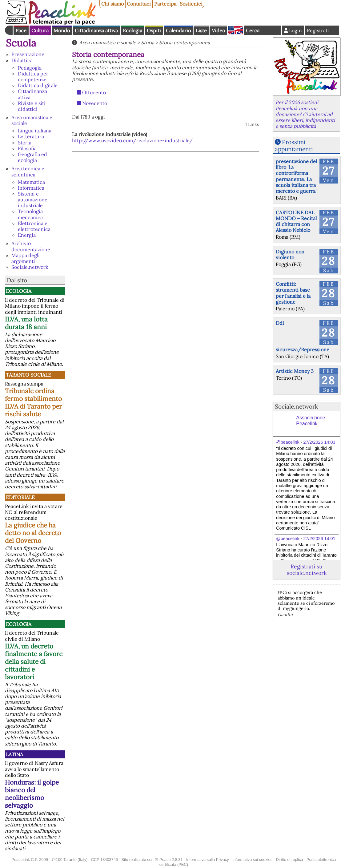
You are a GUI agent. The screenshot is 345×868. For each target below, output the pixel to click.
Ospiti (154, 30)
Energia (27, 235)
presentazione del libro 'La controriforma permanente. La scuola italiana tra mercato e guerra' (296, 176)
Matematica (31, 182)
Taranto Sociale (28, 375)
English (235, 30)
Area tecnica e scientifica (28, 171)
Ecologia (132, 30)
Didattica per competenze (33, 77)
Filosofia (27, 148)
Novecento (95, 103)
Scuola (21, 43)
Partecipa (165, 4)
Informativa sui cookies (252, 860)
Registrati (318, 30)
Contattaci (139, 4)
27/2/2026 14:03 (319, 442)
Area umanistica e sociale (32, 120)
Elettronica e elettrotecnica (34, 226)
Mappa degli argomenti (26, 258)
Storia (25, 143)
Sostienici (191, 4)
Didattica (22, 60)
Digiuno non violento (290, 254)
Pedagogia (30, 68)
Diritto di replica (290, 860)
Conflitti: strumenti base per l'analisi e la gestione (293, 293)
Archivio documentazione (31, 246)
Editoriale (20, 497)
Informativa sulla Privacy (208, 860)
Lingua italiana (35, 131)
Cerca (253, 30)
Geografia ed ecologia (32, 157)
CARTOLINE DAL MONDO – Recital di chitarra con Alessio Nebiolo (296, 221)
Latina (14, 754)
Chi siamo (112, 4)
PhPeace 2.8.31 (168, 860)
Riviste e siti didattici (32, 106)
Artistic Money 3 (295, 371)
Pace (21, 30)
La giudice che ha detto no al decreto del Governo (33, 533)
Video (218, 30)
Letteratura (31, 136)
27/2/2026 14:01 (319, 539)
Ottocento (94, 92)
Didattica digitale (38, 85)
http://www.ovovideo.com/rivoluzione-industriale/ (132, 140)
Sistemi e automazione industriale (33, 200)
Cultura (40, 30)
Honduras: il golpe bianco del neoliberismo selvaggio (32, 794)
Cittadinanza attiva (96, 30)
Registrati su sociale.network (307, 570)
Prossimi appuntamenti (294, 145)
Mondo (62, 30)
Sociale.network (30, 267)
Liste (201, 30)
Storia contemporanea (185, 42)
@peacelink (288, 442)
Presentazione (28, 54)
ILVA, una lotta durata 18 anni (26, 323)
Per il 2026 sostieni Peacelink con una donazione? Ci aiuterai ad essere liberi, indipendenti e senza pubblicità (305, 114)
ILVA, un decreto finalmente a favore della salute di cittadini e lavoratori (34, 662)
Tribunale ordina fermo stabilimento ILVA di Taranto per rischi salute (33, 402)
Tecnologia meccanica (30, 214)
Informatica (31, 188)
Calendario (178, 30)
